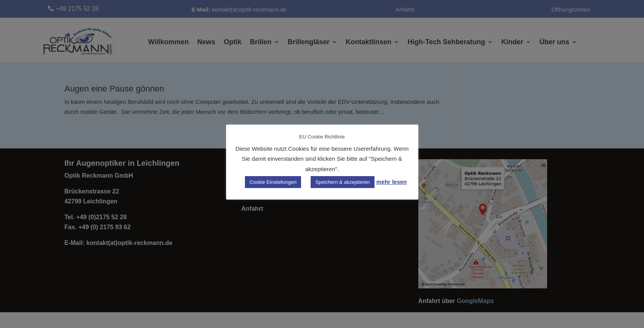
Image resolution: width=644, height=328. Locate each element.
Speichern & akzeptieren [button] (343, 182)
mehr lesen (392, 182)
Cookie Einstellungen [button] (273, 182)
